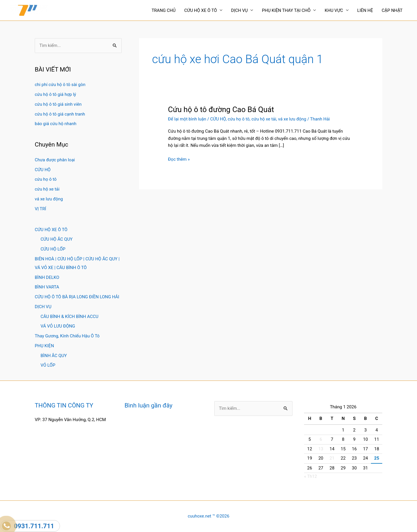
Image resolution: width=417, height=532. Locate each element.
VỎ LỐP (48, 365)
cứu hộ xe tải (47, 189)
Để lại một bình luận (187, 119)
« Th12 (311, 476)
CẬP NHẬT (392, 10)
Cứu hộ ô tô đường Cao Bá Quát (221, 109)
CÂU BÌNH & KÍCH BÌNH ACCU (69, 317)
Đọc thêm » (179, 159)
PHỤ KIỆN (44, 346)
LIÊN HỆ (365, 10)
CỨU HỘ (43, 170)
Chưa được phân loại (55, 160)
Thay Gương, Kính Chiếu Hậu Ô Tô (67, 336)
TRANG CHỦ (163, 10)
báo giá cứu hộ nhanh (56, 124)
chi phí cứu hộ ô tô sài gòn (60, 85)
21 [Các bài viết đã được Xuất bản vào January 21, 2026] (332, 458)
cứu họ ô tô (46, 179)
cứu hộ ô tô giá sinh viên (58, 104)
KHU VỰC (334, 10)
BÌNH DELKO (47, 277)
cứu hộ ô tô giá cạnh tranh (60, 114)
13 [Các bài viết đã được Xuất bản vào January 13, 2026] (321, 449)
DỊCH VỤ (239, 10)
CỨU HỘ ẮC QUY (57, 239)
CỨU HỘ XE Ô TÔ (201, 10)
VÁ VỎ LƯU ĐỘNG (58, 326)
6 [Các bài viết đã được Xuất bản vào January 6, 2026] (321, 439)
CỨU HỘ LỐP (53, 249)
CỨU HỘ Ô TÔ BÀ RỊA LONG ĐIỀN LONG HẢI (77, 297)
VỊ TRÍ (40, 209)
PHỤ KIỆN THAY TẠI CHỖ (286, 10)
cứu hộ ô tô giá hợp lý (55, 94)
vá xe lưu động (49, 199)
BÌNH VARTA (47, 287)
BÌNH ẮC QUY (54, 356)
